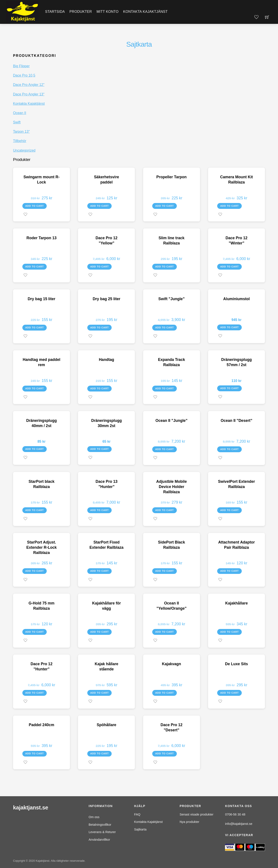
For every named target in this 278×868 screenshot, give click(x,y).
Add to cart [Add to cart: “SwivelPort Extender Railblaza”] (229, 510)
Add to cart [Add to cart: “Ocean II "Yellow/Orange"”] (165, 632)
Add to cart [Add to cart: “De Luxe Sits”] (229, 693)
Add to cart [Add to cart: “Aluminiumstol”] (229, 327)
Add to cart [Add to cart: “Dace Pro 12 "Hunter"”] (34, 693)
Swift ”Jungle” (171, 299)
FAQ (137, 814)
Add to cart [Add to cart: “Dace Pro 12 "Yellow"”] (99, 267)
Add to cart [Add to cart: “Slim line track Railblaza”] (165, 267)
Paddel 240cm (41, 725)
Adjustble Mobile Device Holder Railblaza (171, 487)
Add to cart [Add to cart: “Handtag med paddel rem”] (34, 388)
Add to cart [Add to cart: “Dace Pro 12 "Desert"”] (165, 753)
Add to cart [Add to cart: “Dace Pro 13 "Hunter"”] (99, 510)
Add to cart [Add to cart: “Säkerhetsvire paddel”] (99, 206)
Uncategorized (24, 150)
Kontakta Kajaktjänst (145, 12)
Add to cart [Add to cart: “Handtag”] (99, 388)
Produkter (81, 12)
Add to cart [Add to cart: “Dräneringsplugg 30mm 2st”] (99, 449)
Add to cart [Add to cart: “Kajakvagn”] (165, 693)
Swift (17, 122)
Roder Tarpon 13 (42, 238)
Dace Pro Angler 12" (29, 85)
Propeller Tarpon (171, 177)
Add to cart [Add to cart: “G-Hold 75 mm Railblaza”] (34, 632)
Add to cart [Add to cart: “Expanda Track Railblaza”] (165, 388)
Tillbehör (20, 141)
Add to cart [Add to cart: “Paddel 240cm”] (34, 753)
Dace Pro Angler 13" (29, 94)
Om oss (94, 817)
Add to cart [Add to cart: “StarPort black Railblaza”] (34, 510)
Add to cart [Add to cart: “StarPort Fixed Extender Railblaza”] (99, 571)
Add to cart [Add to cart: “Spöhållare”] (99, 753)
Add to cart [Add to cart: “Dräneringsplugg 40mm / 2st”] (34, 449)
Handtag (106, 360)
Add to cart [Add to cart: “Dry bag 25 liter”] (99, 328)
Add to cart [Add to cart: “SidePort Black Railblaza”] (165, 571)
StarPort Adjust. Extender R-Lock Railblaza (41, 547)
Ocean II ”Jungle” (172, 421)
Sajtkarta (140, 829)
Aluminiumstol (237, 299)
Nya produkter (189, 822)
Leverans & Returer (102, 832)
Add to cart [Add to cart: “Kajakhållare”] (229, 632)
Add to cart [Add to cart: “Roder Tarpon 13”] (34, 267)
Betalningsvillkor (100, 825)
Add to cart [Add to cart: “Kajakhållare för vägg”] (99, 632)
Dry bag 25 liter (107, 299)
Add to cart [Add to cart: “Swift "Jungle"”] (165, 328)
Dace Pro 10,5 (24, 75)
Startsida (55, 12)
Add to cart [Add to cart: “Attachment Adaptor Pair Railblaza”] (229, 571)
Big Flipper (21, 66)
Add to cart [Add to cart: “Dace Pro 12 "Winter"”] (229, 267)
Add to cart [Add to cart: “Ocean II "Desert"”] (229, 449)
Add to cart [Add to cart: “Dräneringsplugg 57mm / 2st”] (229, 388)
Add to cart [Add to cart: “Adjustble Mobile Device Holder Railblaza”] (165, 510)
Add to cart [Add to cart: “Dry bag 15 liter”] (34, 328)
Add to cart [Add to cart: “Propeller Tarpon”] (165, 206)
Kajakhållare (237, 603)
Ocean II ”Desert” (237, 421)
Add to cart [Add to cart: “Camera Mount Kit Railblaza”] (229, 206)
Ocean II (20, 113)
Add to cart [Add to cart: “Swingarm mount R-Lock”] (34, 206)
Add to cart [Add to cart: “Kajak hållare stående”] (99, 693)
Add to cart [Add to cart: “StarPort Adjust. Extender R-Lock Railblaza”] (34, 571)
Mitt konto (107, 12)
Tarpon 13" (21, 132)
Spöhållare (106, 725)
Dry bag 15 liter (42, 299)
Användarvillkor (99, 840)
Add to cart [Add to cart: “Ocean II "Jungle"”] (165, 449)
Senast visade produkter (197, 814)
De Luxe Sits (237, 664)
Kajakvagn (172, 664)
